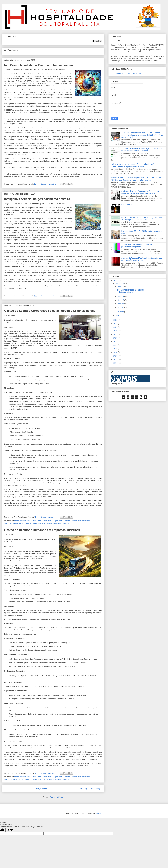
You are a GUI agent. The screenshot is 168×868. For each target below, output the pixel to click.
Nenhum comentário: (49, 184)
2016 (116, 345)
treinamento (58, 523)
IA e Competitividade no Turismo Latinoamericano (39, 65)
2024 (116, 280)
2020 (116, 331)
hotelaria (67, 521)
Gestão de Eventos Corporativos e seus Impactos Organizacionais (50, 311)
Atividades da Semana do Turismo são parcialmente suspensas (137, 246)
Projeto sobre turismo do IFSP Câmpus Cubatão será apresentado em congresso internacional (132, 165)
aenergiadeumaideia (22, 521)
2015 (116, 349)
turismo (66, 523)
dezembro (120, 284)
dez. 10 (121, 300)
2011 (116, 363)
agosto (119, 315)
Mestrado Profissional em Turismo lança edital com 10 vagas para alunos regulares (142, 219)
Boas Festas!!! (127, 205)
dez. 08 (121, 304)
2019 (116, 334)
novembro (120, 312)
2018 (116, 338)
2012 (116, 359)
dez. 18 (121, 297)
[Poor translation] (10, 830)
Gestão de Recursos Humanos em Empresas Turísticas (42, 530)
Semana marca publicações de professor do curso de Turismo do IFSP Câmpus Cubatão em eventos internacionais (137, 179)
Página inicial (42, 789)
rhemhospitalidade (11, 523)
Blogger (99, 813)
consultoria (48, 521)
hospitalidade (58, 521)
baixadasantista (36, 521)
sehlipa (22, 523)
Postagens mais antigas (91, 789)
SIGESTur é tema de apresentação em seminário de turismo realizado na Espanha (141, 150)
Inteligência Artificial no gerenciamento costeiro (37, 199)
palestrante (86, 521)
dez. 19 (121, 287)
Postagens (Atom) (56, 797)
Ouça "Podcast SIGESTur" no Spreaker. (127, 73)
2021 (116, 327)
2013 (116, 356)
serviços (49, 523)
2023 (116, 320)
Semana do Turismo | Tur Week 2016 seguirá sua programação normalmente (142, 259)
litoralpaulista (76, 521)
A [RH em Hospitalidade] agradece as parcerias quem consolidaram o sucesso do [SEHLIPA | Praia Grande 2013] (142, 135)
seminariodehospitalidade (35, 523)
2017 (116, 341)
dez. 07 (121, 307)
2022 (116, 324)
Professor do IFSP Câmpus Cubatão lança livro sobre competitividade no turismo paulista (141, 192)
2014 (116, 352)
